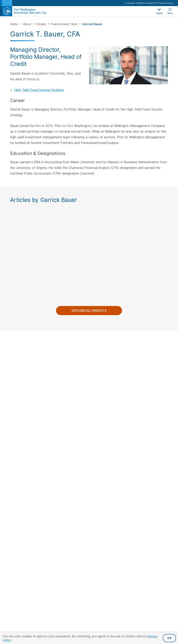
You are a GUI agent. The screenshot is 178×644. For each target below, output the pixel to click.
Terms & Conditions (140, 480)
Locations (100, 372)
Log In (97, 398)
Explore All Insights (89, 313)
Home (15, 24)
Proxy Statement (89, 487)
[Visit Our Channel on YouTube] (24, 389)
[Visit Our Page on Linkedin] (14, 389)
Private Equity (144, 370)
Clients (99, 390)
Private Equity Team (148, 421)
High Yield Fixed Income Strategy (39, 90)
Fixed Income (143, 363)
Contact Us (20, 345)
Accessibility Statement (101, 480)
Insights (98, 358)
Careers (99, 378)
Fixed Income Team (65, 24)
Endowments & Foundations (103, 429)
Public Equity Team (147, 398)
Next (173, 254)
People (42, 24)
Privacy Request (35, 480)
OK (169, 638)
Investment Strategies (144, 347)
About (28, 24)
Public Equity (143, 356)
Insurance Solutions (148, 376)
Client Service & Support (151, 427)
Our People (144, 390)
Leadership (101, 365)
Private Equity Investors (109, 414)
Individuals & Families (107, 421)
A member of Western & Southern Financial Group (149, 3)
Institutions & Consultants (102, 406)
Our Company (105, 345)
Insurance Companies (108, 437)
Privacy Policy (66, 480)
